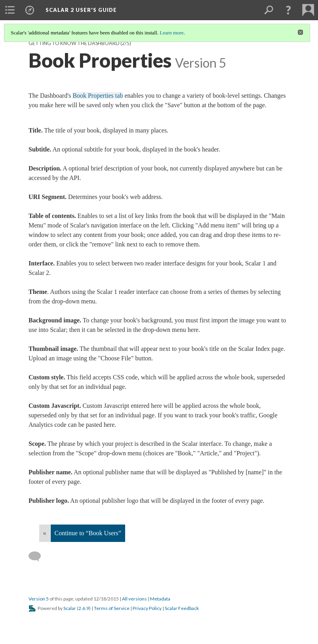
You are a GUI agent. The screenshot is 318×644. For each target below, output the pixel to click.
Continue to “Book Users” (88, 533)
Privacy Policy (147, 608)
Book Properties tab (98, 96)
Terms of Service (112, 608)
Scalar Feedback (182, 608)
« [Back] (45, 533)
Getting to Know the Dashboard (74, 43)
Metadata (160, 599)
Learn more (171, 33)
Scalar (70, 608)
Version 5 (39, 599)
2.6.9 (84, 608)
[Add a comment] (38, 557)
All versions (134, 599)
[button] (288, 10)
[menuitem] (10, 10)
